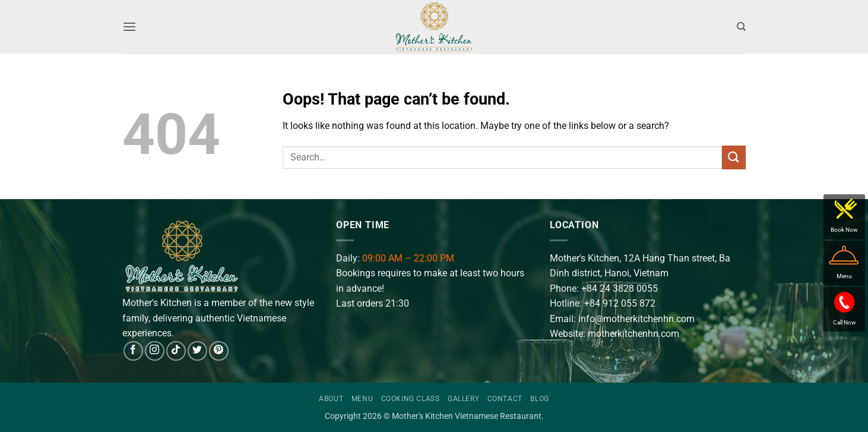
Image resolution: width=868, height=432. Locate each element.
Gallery (463, 399)
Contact (505, 399)
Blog (539, 399)
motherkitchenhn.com (633, 334)
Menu (362, 399)
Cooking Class (411, 399)
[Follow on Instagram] (155, 351)
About (331, 399)
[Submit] (734, 157)
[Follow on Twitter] (197, 351)
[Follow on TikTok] (176, 351)
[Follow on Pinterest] (219, 351)
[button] (129, 26)
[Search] (741, 27)
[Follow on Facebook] (133, 351)
